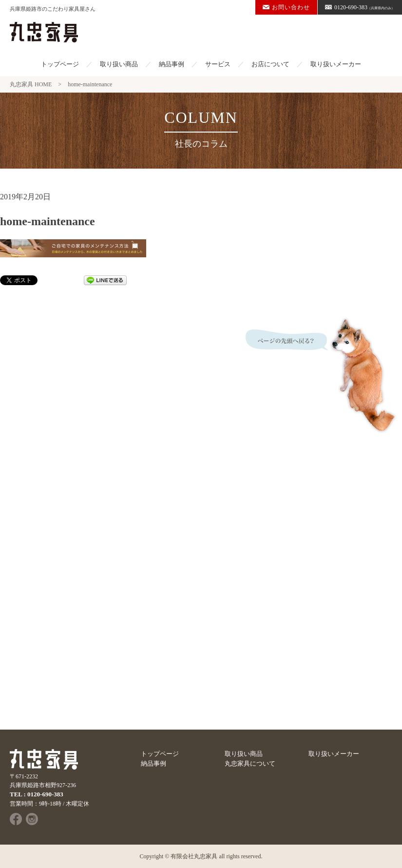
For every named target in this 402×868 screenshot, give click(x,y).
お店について (270, 64)
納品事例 (172, 64)
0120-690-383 (360, 7)
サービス (218, 64)
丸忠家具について (250, 763)
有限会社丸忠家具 (194, 856)
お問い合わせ (286, 7)
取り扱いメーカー (336, 64)
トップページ (60, 64)
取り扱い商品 (119, 64)
